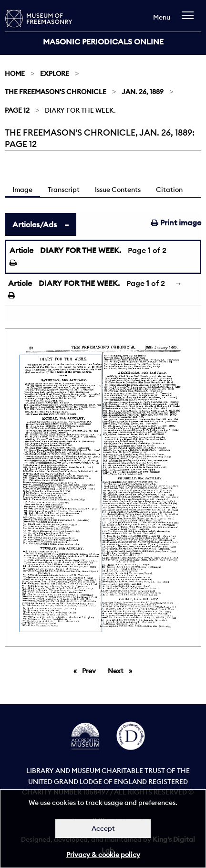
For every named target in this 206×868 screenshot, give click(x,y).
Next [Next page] (122, 670)
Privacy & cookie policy (103, 855)
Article (21, 250)
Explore (55, 74)
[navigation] (190, 20)
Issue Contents (118, 190)
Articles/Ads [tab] (35, 224)
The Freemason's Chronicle (56, 92)
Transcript (64, 190)
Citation (169, 190)
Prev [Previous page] (91, 670)
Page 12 (17, 110)
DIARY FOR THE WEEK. (81, 250)
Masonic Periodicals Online (103, 42)
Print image (176, 222)
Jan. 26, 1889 (143, 92)
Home (15, 74)
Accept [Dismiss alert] (103, 828)
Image (22, 190)
